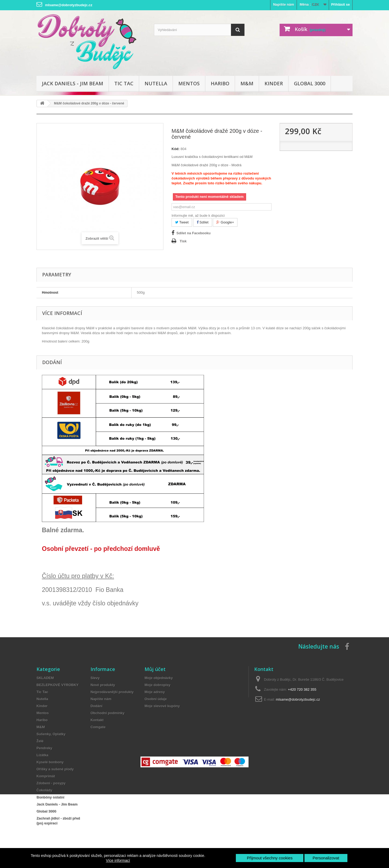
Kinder (274, 83)
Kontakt (97, 720)
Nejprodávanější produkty (112, 692)
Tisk (183, 241)
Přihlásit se (341, 4)
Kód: (176, 149)
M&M (247, 83)
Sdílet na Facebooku (193, 233)
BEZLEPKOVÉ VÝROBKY (58, 685)
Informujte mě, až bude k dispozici (198, 216)
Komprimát (46, 776)
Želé (40, 741)
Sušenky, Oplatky (51, 734)
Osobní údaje (156, 699)
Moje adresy (155, 692)
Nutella (156, 83)
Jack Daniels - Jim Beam (73, 83)
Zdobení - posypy (51, 783)
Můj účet (155, 669)
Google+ (225, 222)
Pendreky (44, 748)
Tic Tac (124, 83)
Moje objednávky (159, 678)
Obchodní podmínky (108, 713)
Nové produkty (103, 685)
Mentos (189, 83)
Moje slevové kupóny (162, 706)
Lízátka (42, 755)
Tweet (182, 222)
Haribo (220, 83)
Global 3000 (310, 83)
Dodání (96, 706)
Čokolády (44, 790)
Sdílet (203, 222)
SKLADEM (45, 678)
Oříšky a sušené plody (55, 769)
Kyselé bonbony (50, 762)
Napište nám (284, 4)
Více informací (118, 860)
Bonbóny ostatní (50, 797)
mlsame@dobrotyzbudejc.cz (298, 699)
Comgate (98, 727)
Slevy (95, 678)
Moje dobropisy (157, 685)
